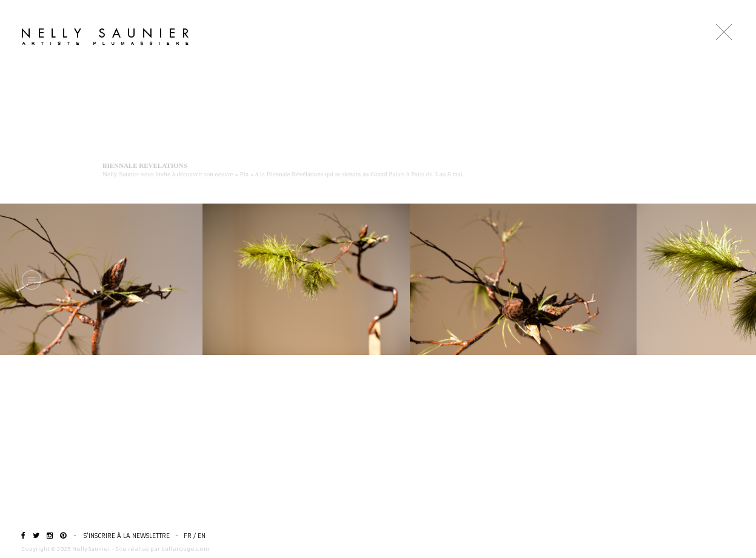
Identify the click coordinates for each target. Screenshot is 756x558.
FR (188, 536)
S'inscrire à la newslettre (127, 536)
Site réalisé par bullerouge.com (162, 549)
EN (202, 536)
